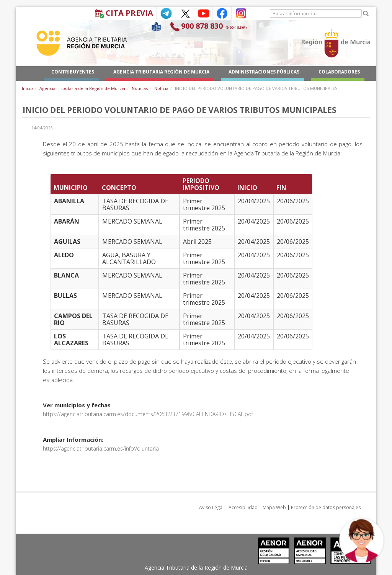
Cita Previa (129, 13)
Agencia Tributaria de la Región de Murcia (82, 88)
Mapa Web (274, 507)
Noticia (161, 88)
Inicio (27, 88)
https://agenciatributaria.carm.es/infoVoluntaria (101, 448)
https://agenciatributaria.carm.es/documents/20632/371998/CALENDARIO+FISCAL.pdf (148, 414)
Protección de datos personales (326, 507)
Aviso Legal (211, 507)
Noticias (140, 88)
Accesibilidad (243, 507)
